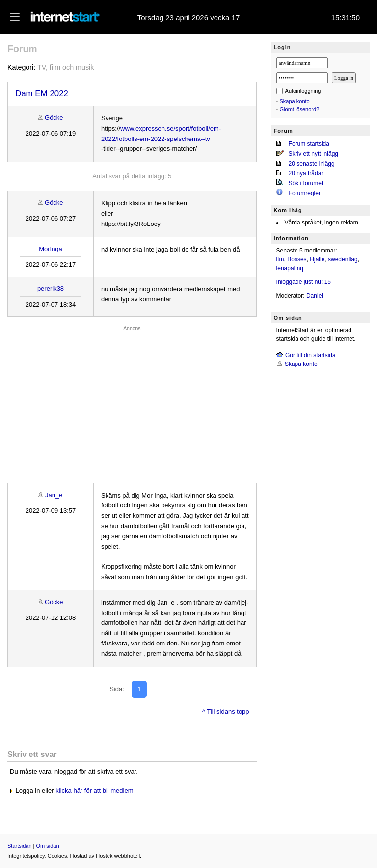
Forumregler (305, 193)
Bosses (297, 259)
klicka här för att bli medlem (94, 791)
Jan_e (54, 495)
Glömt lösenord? (300, 109)
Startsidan (20, 846)
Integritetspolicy (26, 856)
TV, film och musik (66, 67)
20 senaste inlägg (312, 164)
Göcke (54, 118)
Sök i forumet (306, 183)
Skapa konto (295, 101)
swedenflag (343, 259)
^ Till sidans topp (226, 712)
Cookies (57, 856)
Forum (22, 49)
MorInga (51, 249)
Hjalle (317, 259)
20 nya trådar (306, 173)
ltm (280, 259)
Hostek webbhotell (118, 856)
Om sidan (48, 846)
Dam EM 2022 (42, 94)
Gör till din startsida (310, 355)
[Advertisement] (132, 402)
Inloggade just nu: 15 (304, 282)
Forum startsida (309, 144)
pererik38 (51, 289)
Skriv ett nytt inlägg (313, 154)
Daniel (315, 296)
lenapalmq (290, 268)
